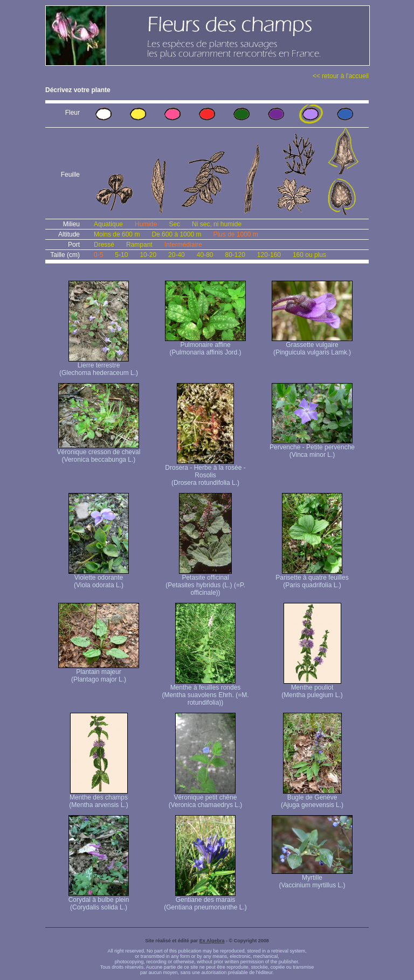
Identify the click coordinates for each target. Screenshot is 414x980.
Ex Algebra (212, 941)
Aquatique (108, 224)
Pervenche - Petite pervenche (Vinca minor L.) (312, 448)
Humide (146, 224)
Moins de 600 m (117, 234)
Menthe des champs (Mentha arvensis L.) (98, 798)
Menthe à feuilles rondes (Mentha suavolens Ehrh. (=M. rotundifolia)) (205, 692)
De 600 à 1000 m (176, 234)
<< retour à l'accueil (341, 76)
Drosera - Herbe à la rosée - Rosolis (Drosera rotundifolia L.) (205, 472)
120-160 (269, 255)
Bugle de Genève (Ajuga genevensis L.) (312, 798)
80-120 (235, 255)
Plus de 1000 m (235, 234)
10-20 (148, 255)
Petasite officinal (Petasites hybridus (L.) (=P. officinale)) (205, 582)
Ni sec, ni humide (217, 224)
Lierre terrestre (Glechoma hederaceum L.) (99, 366)
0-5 (98, 255)
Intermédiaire (183, 245)
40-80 (205, 255)
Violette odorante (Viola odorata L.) (99, 578)
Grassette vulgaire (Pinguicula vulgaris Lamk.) (312, 346)
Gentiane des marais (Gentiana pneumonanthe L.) (205, 901)
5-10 (121, 255)
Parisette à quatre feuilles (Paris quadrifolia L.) (312, 578)
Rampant (139, 245)
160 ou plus (309, 255)
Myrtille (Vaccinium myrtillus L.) (312, 878)
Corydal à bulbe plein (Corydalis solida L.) (99, 901)
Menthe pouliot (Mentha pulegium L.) (312, 688)
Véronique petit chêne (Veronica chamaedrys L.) (206, 798)
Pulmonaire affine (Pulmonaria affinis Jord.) (205, 346)
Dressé (104, 245)
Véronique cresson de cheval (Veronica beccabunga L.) (99, 453)
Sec (174, 224)
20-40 (177, 255)
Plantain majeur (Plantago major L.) (99, 673)
